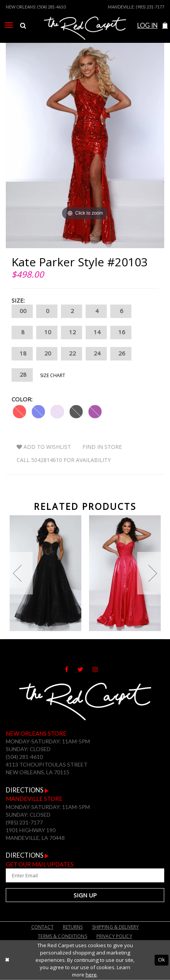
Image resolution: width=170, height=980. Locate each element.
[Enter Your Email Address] (85, 875)
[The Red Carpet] (85, 36)
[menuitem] (9, 25)
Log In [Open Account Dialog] (147, 25)
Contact (42, 927)
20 (47, 354)
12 (72, 333)
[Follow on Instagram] (99, 669)
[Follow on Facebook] (71, 669)
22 (72, 354)
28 (22, 375)
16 (121, 333)
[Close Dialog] (7, 960)
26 (121, 354)
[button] (165, 25)
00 (22, 311)
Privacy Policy (114, 936)
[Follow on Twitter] (85, 669)
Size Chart (53, 375)
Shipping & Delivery (116, 927)
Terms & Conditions (62, 936)
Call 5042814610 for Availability (64, 460)
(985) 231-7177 (150, 7)
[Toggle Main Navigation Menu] (9, 25)
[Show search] (23, 26)
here (91, 975)
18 (22, 354)
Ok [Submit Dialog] (162, 960)
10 (47, 333)
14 (96, 333)
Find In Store (102, 447)
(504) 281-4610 (51, 7)
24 (96, 354)
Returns (73, 927)
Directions (27, 790)
